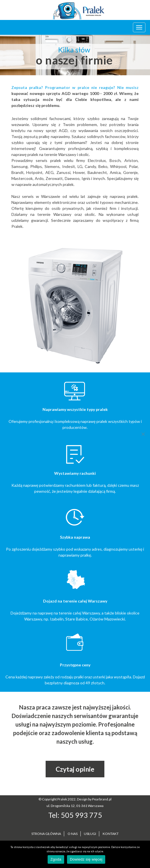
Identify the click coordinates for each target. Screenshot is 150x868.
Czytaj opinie (75, 769)
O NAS (73, 834)
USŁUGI (90, 834)
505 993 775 (81, 815)
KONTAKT (111, 834)
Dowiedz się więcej (86, 859)
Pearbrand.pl (102, 799)
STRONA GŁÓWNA (46, 834)
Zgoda (56, 859)
